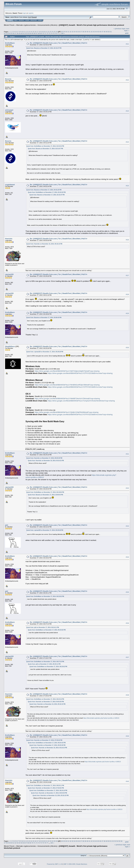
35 (77, 32)
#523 (127, 111)
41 (90, 32)
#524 (127, 142)
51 (111, 32)
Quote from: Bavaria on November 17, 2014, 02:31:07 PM (44, 48)
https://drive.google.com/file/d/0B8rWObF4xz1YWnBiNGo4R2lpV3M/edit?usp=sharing (67, 385)
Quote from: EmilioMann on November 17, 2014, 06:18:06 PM (45, 492)
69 (41, 33)
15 (33, 32)
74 (52, 33)
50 (109, 32)
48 (104, 32)
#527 (127, 275)
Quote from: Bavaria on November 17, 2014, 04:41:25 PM (44, 190)
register (31, 13)
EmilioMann (10, 43)
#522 (127, 80)
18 (40, 32)
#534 (127, 557)
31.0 (30, 17)
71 (45, 33)
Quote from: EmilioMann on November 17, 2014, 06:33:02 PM (45, 596)
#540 (127, 782)
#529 (127, 313)
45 (98, 32)
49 (107, 32)
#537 (127, 657)
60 (22, 33)
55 (11, 33)
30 (66, 32)
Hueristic (9, 239)
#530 (127, 348)
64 (30, 33)
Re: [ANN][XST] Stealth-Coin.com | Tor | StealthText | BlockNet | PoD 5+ (59, 43)
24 (53, 32)
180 (62, 33)
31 (68, 32)
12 (27, 32)
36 (79, 32)
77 (58, 33)
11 (25, 32)
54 (9, 33)
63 (28, 33)
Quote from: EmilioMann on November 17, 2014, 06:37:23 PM (45, 662)
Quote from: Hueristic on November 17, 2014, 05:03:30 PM (44, 458)
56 (13, 33)
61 (24, 33)
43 (94, 32)
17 (38, 32)
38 (83, 32)
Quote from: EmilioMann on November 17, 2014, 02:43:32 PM (45, 146)
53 (7, 33)
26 (57, 32)
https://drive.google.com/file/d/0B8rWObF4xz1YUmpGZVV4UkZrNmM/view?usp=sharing (81, 401)
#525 (127, 186)
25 (55, 32)
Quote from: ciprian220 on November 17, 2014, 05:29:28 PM (45, 352)
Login (27, 20)
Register (34, 20)
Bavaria (8, 79)
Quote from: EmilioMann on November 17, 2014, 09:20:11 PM (45, 785)
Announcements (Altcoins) (47, 25)
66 (35, 33)
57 (15, 33)
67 (37, 33)
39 (85, 32)
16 (36, 32)
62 (26, 33)
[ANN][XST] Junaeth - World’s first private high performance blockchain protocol (91, 25)
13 (29, 32)
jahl (7, 525)
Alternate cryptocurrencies (26, 25)
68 (39, 33)
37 (81, 32)
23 (50, 32)
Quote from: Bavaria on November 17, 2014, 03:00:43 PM (44, 318)
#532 (127, 488)
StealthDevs (10, 346)
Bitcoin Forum (9, 25)
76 (56, 33)
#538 (127, 695)
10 (23, 32)
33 (73, 32)
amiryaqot (9, 110)
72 (47, 33)
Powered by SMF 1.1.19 (55, 864)
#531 (127, 454)
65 (32, 33)
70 (43, 33)
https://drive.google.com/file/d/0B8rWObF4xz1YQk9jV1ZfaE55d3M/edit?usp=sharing (67, 412)
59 (20, 33)
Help (16, 20)
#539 (127, 736)
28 (62, 32)
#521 (127, 44)
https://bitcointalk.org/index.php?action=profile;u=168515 (101, 718)
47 (102, 32)
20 (44, 32)
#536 (127, 623)
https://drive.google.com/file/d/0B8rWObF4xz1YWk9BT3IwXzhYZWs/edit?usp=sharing (67, 399)
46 (100, 32)
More (40, 20)
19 (42, 32)
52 (5, 33)
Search (21, 20)
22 (48, 32)
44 (96, 32)
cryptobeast (10, 185)
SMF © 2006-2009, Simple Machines (75, 864)
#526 (127, 240)
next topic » (127, 30)
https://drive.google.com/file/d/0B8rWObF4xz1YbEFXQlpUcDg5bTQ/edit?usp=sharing (67, 371)
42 (92, 32)
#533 (127, 526)
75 (54, 33)
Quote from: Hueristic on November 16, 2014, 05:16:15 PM (44, 244)
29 (64, 32)
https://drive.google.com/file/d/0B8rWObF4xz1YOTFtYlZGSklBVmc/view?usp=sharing (80, 373)
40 (87, 32)
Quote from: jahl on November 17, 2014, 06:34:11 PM (43, 627)
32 (70, 32)
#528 (127, 294)
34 (75, 32)
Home (10, 20)
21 (46, 32)
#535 (127, 592)
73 (50, 33)
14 (31, 32)
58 (18, 33)
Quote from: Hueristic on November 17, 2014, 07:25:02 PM (44, 740)
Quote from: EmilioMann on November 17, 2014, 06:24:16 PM (45, 699)
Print (127, 33)
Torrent (34, 17)
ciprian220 (9, 274)
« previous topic (120, 29)
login (25, 13)
